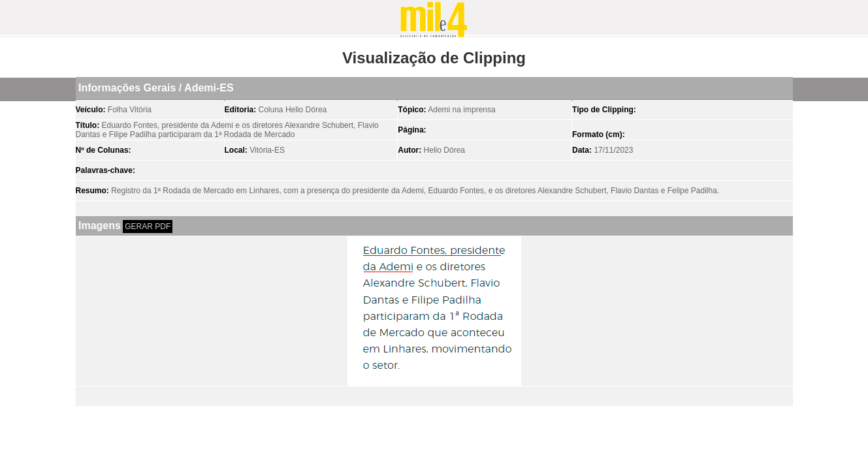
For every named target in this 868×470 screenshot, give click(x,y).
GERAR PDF (148, 227)
